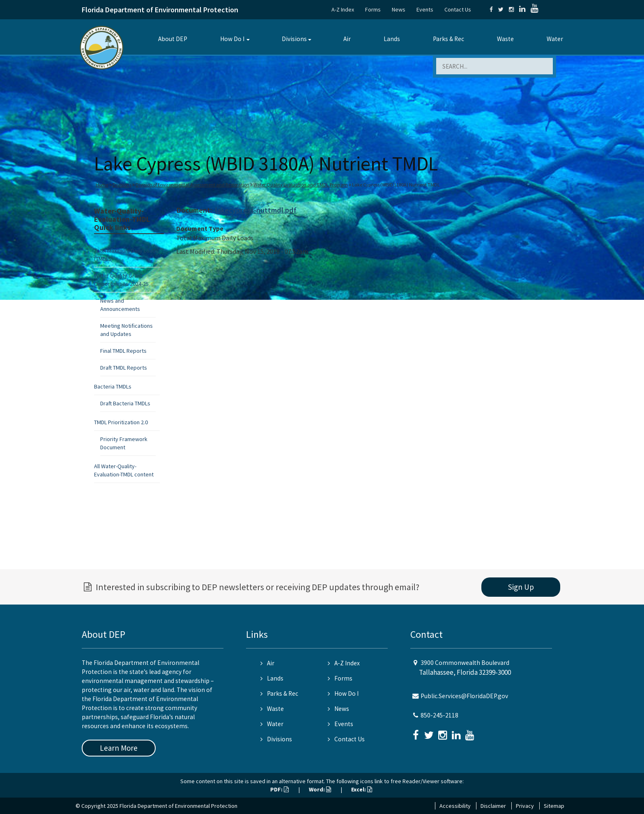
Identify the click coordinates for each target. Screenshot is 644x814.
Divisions (294, 39)
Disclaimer (493, 806)
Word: (320, 789)
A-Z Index (343, 9)
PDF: (279, 789)
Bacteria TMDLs (113, 386)
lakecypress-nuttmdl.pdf (256, 210)
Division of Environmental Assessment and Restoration (192, 185)
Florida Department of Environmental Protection (160, 10)
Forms (373, 9)
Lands (392, 39)
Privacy (525, 806)
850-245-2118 (439, 715)
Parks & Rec (448, 39)
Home (102, 185)
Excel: (362, 789)
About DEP (173, 39)
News (399, 9)
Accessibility (455, 806)
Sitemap (554, 806)
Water (555, 39)
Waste (505, 39)
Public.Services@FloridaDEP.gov (464, 696)
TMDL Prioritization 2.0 (121, 422)
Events (425, 9)
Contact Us (458, 9)
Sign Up (521, 587)
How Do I (232, 39)
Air (347, 39)
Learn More (119, 748)
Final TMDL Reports (123, 351)
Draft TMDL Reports (124, 368)
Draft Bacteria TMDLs (125, 403)
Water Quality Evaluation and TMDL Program (301, 185)
